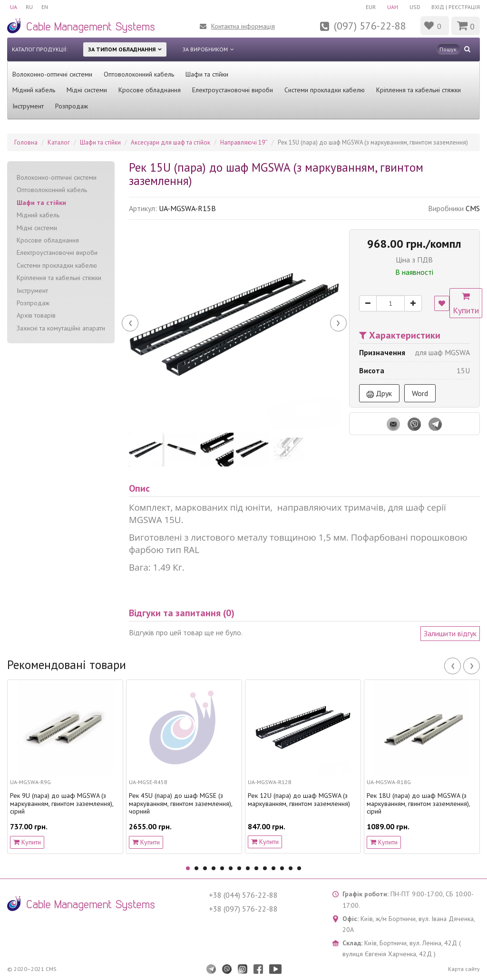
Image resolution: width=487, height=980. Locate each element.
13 (291, 868)
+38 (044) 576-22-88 (243, 895)
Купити (468, 304)
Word (420, 393)
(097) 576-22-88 (370, 26)
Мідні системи (87, 90)
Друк (379, 393)
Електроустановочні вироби (233, 90)
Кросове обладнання (150, 90)
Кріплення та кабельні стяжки (419, 90)
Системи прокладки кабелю (325, 90)
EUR (368, 7)
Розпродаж (72, 106)
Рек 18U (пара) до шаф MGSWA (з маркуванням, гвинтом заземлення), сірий (418, 804)
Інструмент (28, 106)
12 (282, 868)
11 (273, 868)
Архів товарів (36, 315)
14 (299, 868)
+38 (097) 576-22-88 (243, 909)
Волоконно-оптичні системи (52, 74)
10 (265, 868)
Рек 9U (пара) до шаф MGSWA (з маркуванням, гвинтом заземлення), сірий (62, 804)
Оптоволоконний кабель (139, 74)
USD (414, 7)
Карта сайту (464, 969)
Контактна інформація (243, 26)
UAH (391, 7)
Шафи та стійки (207, 74)
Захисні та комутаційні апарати (61, 328)
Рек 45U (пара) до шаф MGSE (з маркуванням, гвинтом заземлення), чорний (180, 804)
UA (14, 7)
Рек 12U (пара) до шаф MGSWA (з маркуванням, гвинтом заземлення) (299, 800)
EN (47, 7)
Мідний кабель (34, 90)
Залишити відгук (450, 633)
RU (30, 7)
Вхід (438, 7)
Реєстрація (464, 7)
